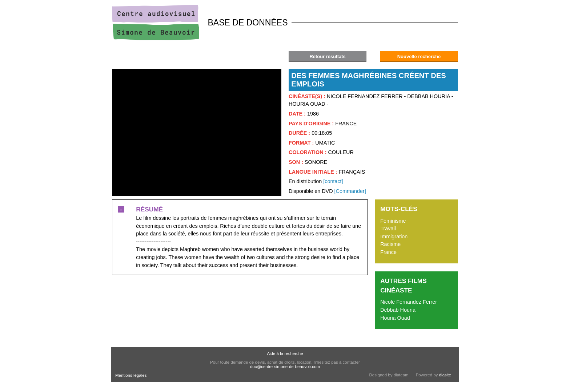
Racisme (390, 244)
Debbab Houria (398, 310)
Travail (388, 229)
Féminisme (393, 221)
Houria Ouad (395, 318)
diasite (445, 375)
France (388, 252)
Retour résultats (327, 56)
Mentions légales (131, 375)
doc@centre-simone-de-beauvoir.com (285, 367)
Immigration (394, 237)
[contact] (333, 181)
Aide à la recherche (285, 353)
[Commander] (350, 191)
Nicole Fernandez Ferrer (409, 302)
